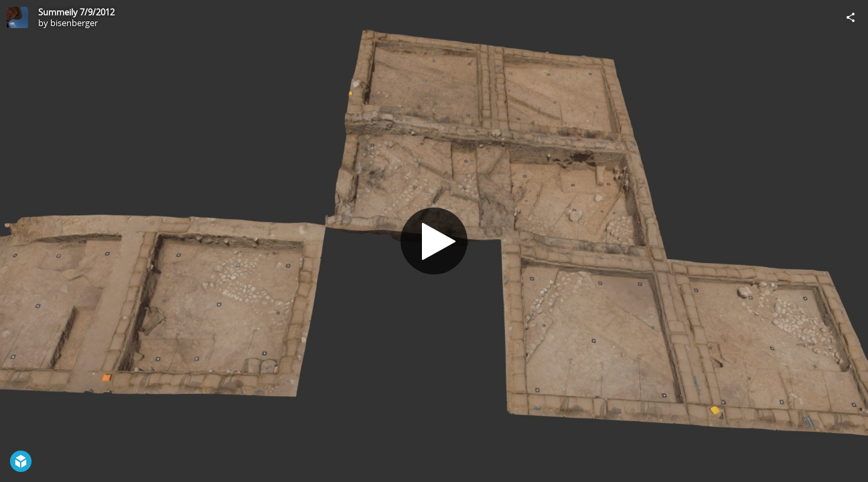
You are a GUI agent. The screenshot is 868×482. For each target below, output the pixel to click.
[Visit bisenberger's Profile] (17, 17)
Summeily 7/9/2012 (76, 12)
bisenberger (74, 23)
